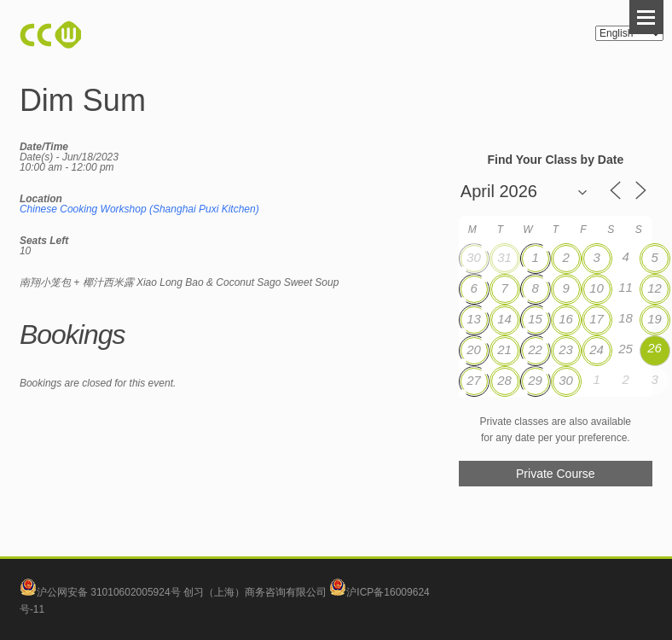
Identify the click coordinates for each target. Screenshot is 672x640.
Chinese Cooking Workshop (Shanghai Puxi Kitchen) (139, 209)
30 (474, 257)
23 (566, 349)
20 (474, 349)
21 (504, 349)
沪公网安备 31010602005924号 (109, 592)
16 (566, 319)
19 (655, 319)
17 (597, 319)
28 (504, 380)
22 (535, 349)
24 (597, 349)
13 (474, 319)
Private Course (556, 474)
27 (474, 380)
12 (655, 288)
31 (504, 257)
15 (535, 319)
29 (535, 380)
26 (655, 348)
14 (504, 319)
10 (597, 288)
